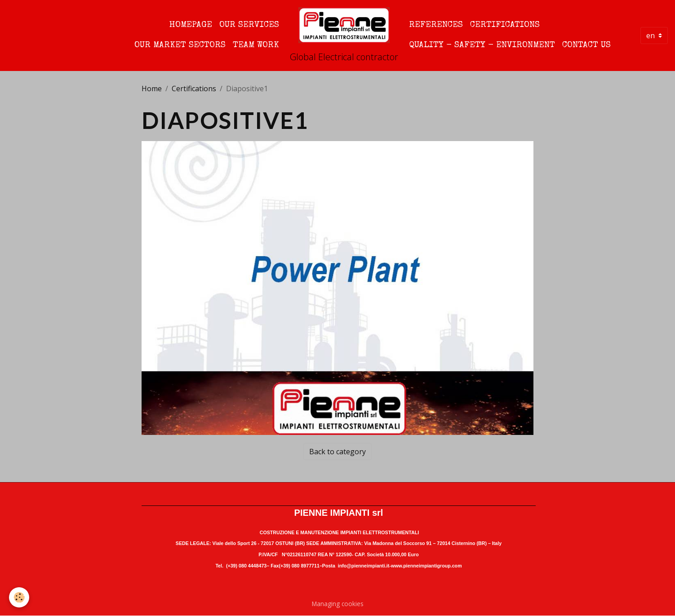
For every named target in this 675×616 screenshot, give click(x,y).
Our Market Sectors (180, 45)
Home (152, 89)
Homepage (191, 25)
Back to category (337, 452)
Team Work (256, 45)
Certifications (505, 25)
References (436, 25)
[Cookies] (19, 597)
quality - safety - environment (482, 45)
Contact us (586, 45)
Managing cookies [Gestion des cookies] (338, 604)
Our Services (249, 25)
